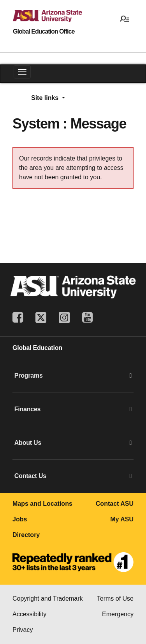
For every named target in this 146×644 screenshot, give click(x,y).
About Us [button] (73, 443)
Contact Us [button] (73, 476)
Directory (26, 535)
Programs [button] (73, 376)
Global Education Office (44, 32)
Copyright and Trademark (48, 599)
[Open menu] (125, 18)
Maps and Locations (42, 504)
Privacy (23, 630)
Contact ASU (115, 504)
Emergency (118, 614)
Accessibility (29, 614)
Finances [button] (73, 409)
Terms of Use (115, 599)
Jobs (20, 519)
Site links (46, 98)
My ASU (122, 519)
